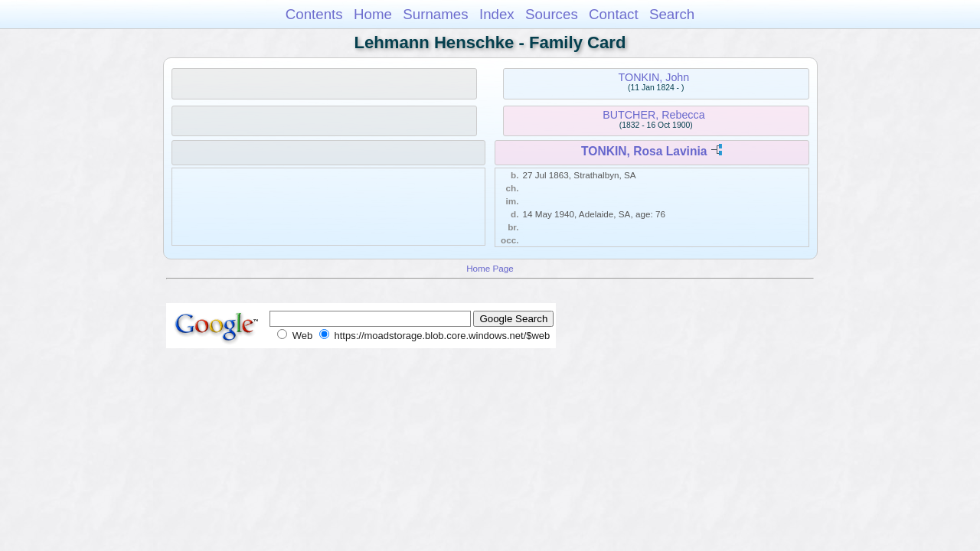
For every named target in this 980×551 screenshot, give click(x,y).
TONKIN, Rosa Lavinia (644, 151)
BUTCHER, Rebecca (653, 115)
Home (373, 14)
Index (497, 14)
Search (672, 14)
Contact (614, 14)
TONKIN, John (654, 77)
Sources (552, 14)
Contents (314, 14)
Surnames (435, 14)
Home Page (490, 268)
